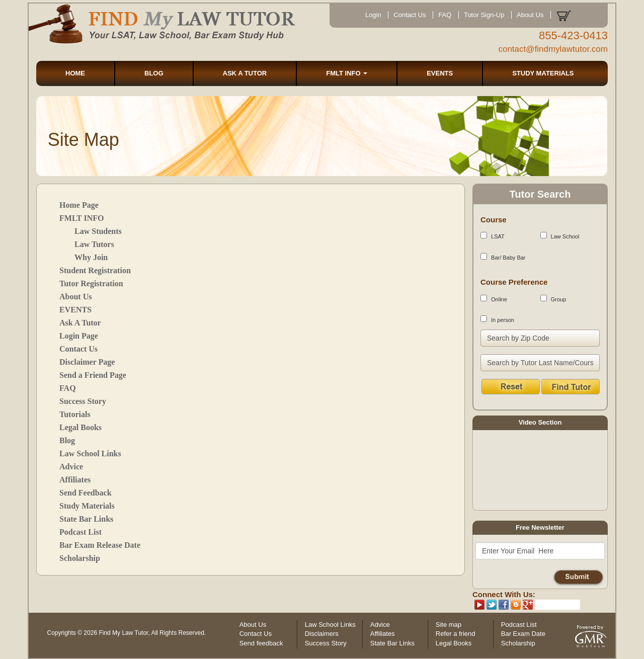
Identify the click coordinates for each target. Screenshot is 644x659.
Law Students (98, 231)
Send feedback (261, 643)
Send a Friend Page (93, 375)
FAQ (445, 15)
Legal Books (80, 427)
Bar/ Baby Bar (503, 257)
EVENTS (440, 73)
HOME (75, 73)
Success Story (83, 401)
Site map (449, 625)
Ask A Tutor (80, 323)
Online (494, 299)
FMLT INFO (347, 73)
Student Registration (95, 270)
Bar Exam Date (523, 634)
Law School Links (90, 454)
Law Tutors (94, 244)
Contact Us (410, 15)
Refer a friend (456, 634)
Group (553, 299)
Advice (71, 467)
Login (373, 15)
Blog (67, 440)
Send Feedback (86, 493)
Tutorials (75, 414)
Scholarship (80, 558)
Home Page (79, 205)
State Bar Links (86, 519)
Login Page (79, 336)
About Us (530, 15)
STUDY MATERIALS (543, 73)
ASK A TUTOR (245, 73)
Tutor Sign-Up (484, 15)
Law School (560, 236)
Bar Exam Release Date (100, 545)
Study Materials (87, 506)
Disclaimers (322, 634)
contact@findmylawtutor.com (553, 49)
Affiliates (75, 480)
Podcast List (80, 532)
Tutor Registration (91, 283)
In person (497, 319)
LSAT (493, 236)
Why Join (91, 257)
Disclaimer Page (87, 362)
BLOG (154, 73)
